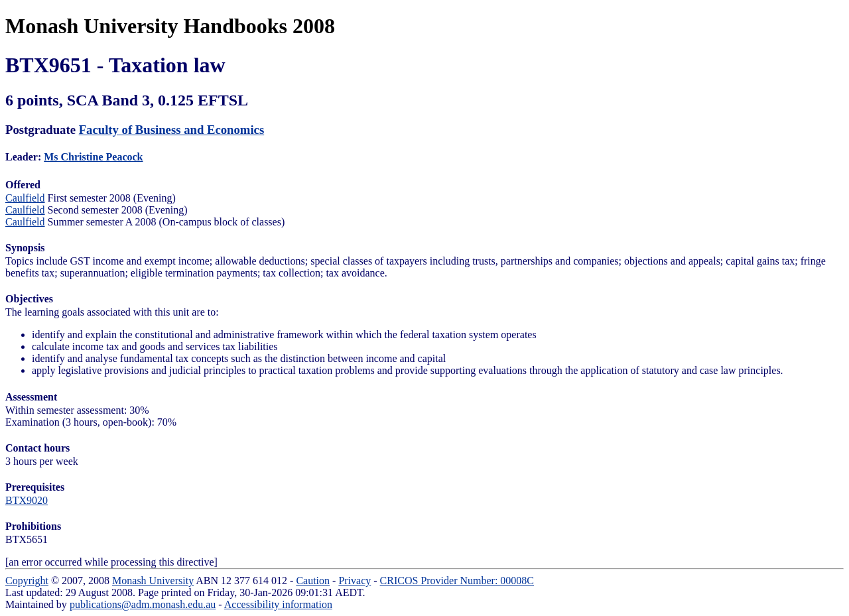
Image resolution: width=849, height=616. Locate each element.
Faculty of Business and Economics (172, 130)
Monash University (153, 581)
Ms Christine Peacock (93, 157)
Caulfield (25, 198)
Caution (313, 581)
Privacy (355, 581)
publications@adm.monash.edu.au (143, 604)
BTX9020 (27, 500)
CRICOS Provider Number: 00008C (457, 581)
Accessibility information (278, 604)
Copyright (27, 581)
